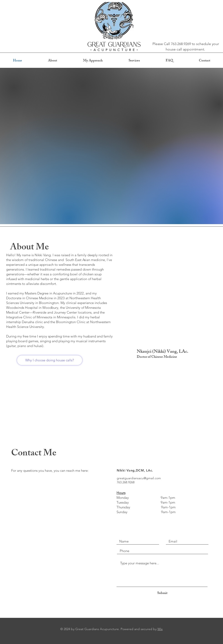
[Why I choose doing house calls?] (50, 360)
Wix (160, 629)
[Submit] (162, 593)
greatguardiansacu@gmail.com (139, 478)
